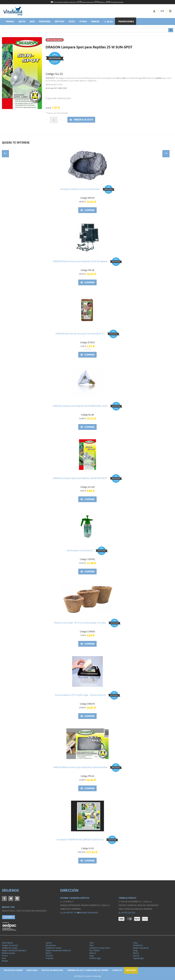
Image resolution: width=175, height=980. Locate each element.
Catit (92, 943)
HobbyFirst (138, 945)
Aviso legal (32, 970)
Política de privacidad (52, 970)
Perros (10, 21)
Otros (83, 21)
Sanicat (136, 956)
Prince (5, 956)
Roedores (45, 21)
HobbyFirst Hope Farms (100, 948)
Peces (72, 21)
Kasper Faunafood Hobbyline (58, 950)
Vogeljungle (138, 958)
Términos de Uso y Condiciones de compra (88, 970)
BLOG (108, 22)
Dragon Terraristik (10, 945)
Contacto (117, 970)
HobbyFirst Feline (53, 948)
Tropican (49, 958)
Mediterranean (8, 953)
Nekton (93, 953)
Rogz (92, 956)
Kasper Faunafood (141, 948)
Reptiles (60, 21)
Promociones (126, 21)
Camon (49, 943)
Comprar (87, 210)
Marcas (95, 21)
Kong (135, 950)
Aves (32, 21)
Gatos (22, 21)
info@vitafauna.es (88, 913)
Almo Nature (8, 943)
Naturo (49, 953)
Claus (135, 943)
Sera (4, 958)
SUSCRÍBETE (8, 917)
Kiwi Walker (95, 950)
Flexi (92, 945)
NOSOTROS (131, 970)
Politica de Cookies (13, 970)
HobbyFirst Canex (10, 948)
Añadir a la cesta (81, 120)
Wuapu (5, 961)
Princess (49, 956)
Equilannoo (51, 945)
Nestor (136, 953)
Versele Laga (95, 958)
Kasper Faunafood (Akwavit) (14, 950)
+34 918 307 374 (68, 913)
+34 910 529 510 (127, 913)
